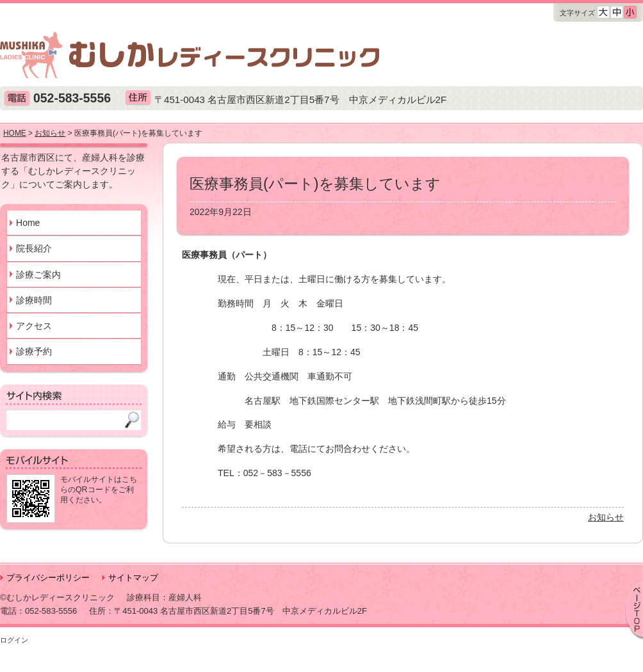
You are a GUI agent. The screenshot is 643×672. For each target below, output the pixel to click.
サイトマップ (133, 578)
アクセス (34, 326)
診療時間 (34, 300)
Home (28, 223)
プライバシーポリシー (48, 578)
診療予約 (34, 351)
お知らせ (606, 517)
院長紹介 (34, 248)
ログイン (14, 640)
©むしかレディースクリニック (57, 597)
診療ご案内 (38, 275)
